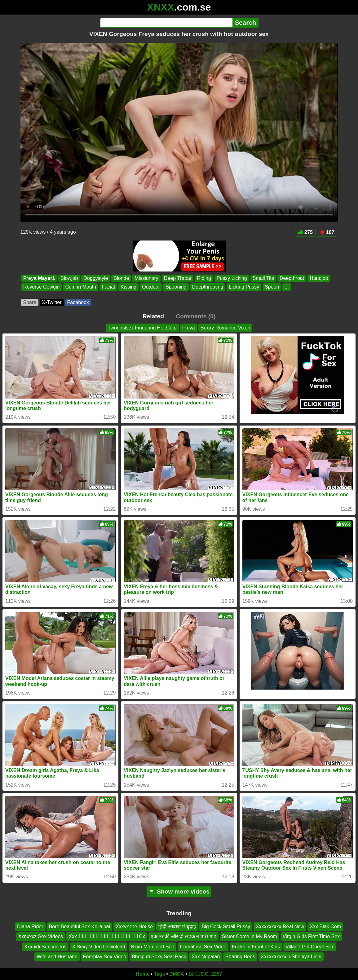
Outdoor (151, 287)
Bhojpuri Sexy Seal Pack (159, 957)
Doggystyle (96, 278)
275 (305, 232)
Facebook (78, 302)
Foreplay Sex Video (105, 957)
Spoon (272, 287)
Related (153, 316)
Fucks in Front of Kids (256, 947)
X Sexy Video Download (98, 947)
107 (327, 232)
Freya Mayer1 (39, 278)
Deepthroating (208, 287)
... (287, 287)
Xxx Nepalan (206, 957)
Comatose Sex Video (203, 947)
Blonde (121, 278)
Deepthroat (292, 278)
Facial (108, 287)
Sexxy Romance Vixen (225, 328)
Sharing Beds (240, 957)
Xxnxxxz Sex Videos (41, 936)
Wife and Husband (57, 957)
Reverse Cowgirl (41, 287)
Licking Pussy (244, 287)
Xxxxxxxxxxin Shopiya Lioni (291, 957)
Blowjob (69, 278)
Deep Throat (177, 278)
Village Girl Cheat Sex (310, 947)
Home (143, 974)
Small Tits (263, 278)
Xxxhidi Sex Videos (45, 947)
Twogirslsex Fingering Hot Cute (142, 328)
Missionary (146, 278)
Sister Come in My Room (250, 936)
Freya (189, 328)
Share (30, 302)
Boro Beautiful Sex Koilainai (80, 927)
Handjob (319, 278)
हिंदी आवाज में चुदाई (177, 927)
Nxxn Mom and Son (153, 947)
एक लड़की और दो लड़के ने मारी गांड (183, 936)
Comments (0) (196, 316)
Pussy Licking (232, 278)
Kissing (128, 287)
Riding (204, 278)
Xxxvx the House (134, 927)
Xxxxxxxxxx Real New (280, 927)
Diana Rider (30, 927)
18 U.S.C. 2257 (205, 974)
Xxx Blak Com (325, 927)
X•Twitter (52, 302)
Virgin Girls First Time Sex (311, 936)
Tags (159, 974)
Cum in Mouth (81, 287)
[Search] (166, 23)
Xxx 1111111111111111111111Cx (107, 936)
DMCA (177, 974)
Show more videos (179, 892)
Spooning (176, 287)
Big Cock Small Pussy (226, 927)
